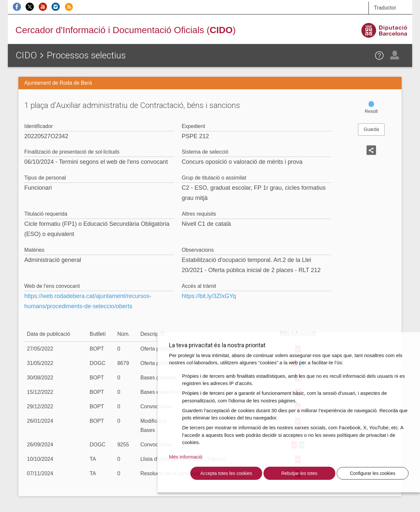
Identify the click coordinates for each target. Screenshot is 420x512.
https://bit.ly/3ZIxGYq (209, 296)
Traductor (385, 8)
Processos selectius (86, 55)
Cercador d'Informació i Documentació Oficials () (126, 30)
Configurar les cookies (373, 473)
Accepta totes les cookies (226, 473)
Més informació (186, 457)
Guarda (371, 129)
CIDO (26, 55)
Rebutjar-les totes (299, 473)
